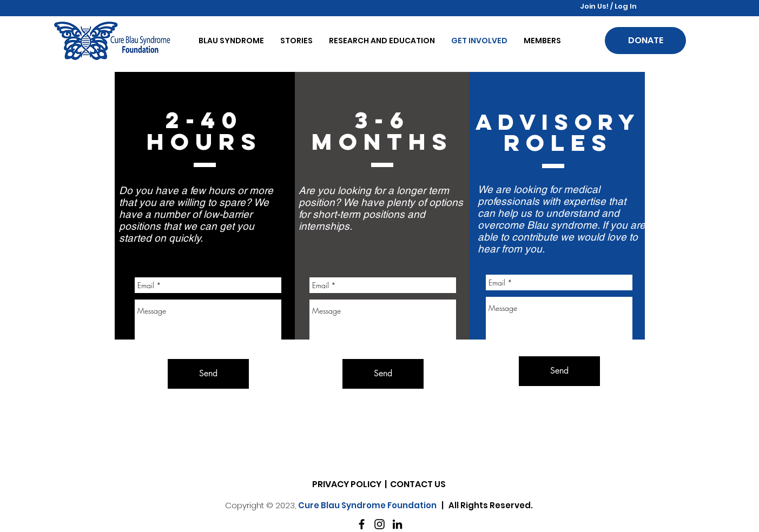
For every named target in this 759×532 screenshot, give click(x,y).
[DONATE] (645, 41)
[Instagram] (380, 524)
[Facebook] (362, 524)
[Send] (559, 371)
